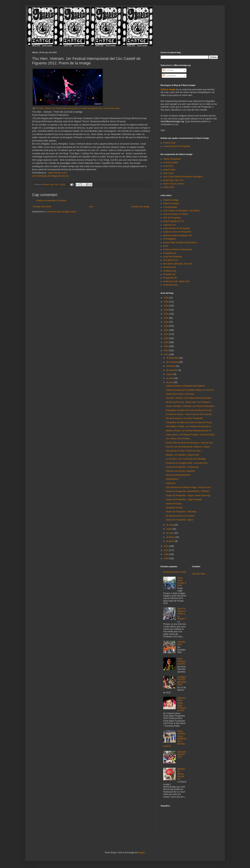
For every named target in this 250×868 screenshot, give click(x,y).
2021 (166, 318)
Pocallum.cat (169, 274)
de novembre (173, 362)
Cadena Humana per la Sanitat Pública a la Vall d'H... (190, 390)
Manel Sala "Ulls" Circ (173, 180)
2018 (166, 330)
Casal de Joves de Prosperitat (177, 232)
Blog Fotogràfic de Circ (174, 221)
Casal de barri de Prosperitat (176, 228)
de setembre (172, 370)
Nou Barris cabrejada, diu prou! (178, 264)
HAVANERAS (172, 479)
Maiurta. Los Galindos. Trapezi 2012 (183, 455)
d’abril (169, 529)
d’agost (170, 374)
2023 (166, 310)
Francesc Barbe (171, 163)
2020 (166, 322)
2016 (166, 338)
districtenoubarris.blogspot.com (178, 235)
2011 (166, 546)
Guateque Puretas (174, 508)
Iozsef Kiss (168, 166)
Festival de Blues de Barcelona (178, 249)
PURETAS (171, 483)
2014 (166, 346)
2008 (166, 558)
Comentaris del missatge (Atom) (61, 212)
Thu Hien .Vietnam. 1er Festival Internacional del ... (189, 398)
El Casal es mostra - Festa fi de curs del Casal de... (189, 414)
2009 (166, 554)
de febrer (171, 537)
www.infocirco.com (57, 173)
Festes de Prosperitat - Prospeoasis (182, 467)
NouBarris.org (170, 271)
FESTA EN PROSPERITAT (178, 475)
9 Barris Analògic (171, 200)
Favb (166, 246)
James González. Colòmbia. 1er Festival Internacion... (191, 406)
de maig (170, 525)
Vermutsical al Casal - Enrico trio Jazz (183, 451)
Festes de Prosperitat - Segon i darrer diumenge (188, 496)
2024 (166, 306)
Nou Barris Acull (171, 260)
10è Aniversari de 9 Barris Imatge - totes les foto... (189, 487)
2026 (166, 298)
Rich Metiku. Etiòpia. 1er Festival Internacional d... (189, 426)
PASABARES (182, 643)
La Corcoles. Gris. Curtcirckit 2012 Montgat (186, 459)
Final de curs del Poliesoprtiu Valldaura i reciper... (189, 447)
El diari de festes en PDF (175, 572)
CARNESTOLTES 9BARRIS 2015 (182, 681)
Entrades (168, 70)
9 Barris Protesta (171, 204)
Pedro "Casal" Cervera (174, 184)
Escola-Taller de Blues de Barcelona (180, 243)
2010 (166, 550)
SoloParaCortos (171, 285)
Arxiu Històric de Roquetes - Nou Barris (181, 211)
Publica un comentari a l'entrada (51, 201)
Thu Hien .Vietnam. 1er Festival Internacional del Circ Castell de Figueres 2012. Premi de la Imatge (78, 108)
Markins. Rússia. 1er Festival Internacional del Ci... (189, 431)
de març (170, 533)
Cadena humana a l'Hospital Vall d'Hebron (185, 386)
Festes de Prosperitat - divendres (181, 512)
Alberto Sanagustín (172, 159)
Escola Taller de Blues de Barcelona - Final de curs (189, 443)
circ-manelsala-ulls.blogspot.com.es (50, 176)
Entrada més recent (42, 207)
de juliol (170, 378)
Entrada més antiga (140, 207)
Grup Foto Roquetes (173, 257)
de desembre (173, 358)
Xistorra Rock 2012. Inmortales (180, 394)
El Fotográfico (170, 239)
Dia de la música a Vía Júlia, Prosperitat (184, 418)
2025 (166, 302)
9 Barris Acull (169, 143)
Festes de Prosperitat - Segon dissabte (184, 499)
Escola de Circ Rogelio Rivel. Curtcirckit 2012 (187, 463)
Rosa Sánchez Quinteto (182, 661)
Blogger (141, 853)
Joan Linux (168, 173)
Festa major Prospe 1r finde (182, 582)
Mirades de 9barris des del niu (181, 774)
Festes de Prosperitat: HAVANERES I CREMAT (188, 491)
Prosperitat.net (170, 278)
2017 (166, 334)
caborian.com (169, 225)
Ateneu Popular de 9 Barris (176, 214)
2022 (166, 314)
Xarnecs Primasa (174, 504)
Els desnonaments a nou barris (180, 516)
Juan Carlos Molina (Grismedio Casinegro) (183, 177)
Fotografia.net (170, 253)
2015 (166, 342)
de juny (170, 382)
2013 (166, 350)
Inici (91, 207)
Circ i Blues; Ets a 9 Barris (178, 439)
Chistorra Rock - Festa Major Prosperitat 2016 (182, 704)
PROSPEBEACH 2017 (182, 755)
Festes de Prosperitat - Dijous (180, 520)
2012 (166, 354)
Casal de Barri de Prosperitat (177, 146)
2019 (166, 326)
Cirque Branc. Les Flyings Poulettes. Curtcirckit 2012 (190, 435)
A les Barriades (170, 207)
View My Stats (199, 574)
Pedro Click (168, 187)
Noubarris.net (169, 267)
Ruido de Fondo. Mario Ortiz (176, 281)
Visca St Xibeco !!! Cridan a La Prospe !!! (182, 614)
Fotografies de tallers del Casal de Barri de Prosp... (189, 410)
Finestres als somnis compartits (180, 471)
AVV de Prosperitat (172, 218)
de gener (171, 541)
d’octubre (171, 366)
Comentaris (169, 76)
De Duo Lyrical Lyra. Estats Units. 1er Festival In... (189, 402)
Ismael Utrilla (169, 170)
